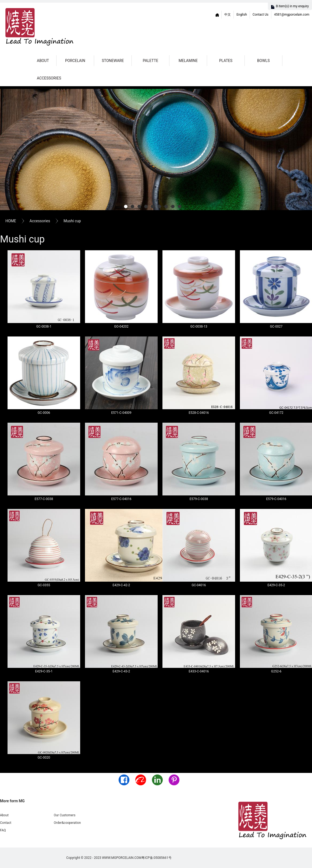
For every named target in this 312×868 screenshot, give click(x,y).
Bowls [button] (263, 61)
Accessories (40, 221)
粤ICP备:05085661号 (157, 858)
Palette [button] (150, 61)
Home (217, 15)
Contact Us (260, 15)
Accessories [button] (49, 78)
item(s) (292, 6)
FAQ (3, 830)
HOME (11, 221)
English (242, 15)
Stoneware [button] (113, 61)
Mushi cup (72, 221)
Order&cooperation (67, 823)
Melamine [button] (188, 61)
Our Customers (65, 815)
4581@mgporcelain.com (292, 15)
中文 (228, 15)
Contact (6, 823)
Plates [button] (226, 61)
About (43, 61)
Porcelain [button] (75, 61)
